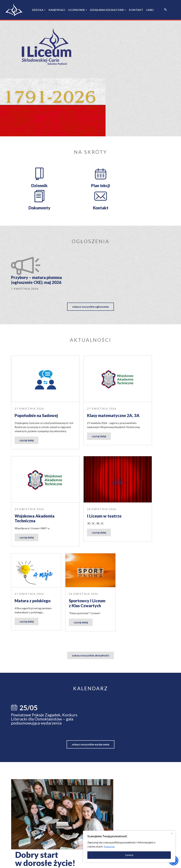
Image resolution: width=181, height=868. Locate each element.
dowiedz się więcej (123, 648)
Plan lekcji (70, 122)
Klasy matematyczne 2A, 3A (88, 307)
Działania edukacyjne (107, 10)
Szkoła (38, 10)
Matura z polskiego (87, 406)
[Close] (171, 832)
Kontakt (136, 10)
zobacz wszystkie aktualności (90, 461)
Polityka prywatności (148, 862)
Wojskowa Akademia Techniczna (143, 307)
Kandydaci (57, 10)
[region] (137, 845)
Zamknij (137, 854)
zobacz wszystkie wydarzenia (90, 556)
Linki (150, 10)
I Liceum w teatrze (32, 406)
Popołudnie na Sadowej (25, 307)
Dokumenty (111, 122)
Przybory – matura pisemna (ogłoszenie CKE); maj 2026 (77, 182)
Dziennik (29, 122)
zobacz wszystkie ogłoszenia (90, 208)
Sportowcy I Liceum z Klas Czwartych (141, 409)
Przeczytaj (144, 845)
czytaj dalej (27, 343)
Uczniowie (77, 10)
